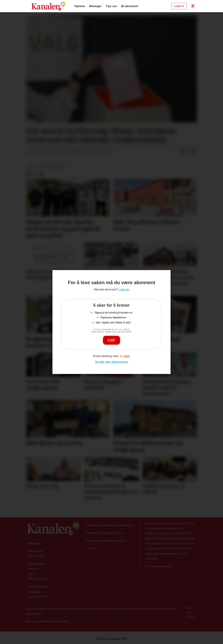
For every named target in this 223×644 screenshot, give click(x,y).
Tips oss (111, 6)
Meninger (95, 6)
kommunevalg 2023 (51, 166)
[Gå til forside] (48, 6)
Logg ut (191, 616)
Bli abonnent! (130, 6)
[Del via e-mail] (194, 152)
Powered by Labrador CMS (112, 639)
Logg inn (179, 6)
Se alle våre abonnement (111, 362)
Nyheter (80, 6)
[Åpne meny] (193, 6)
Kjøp (111, 340)
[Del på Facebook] (183, 152)
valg (31, 166)
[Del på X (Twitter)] (188, 152)
